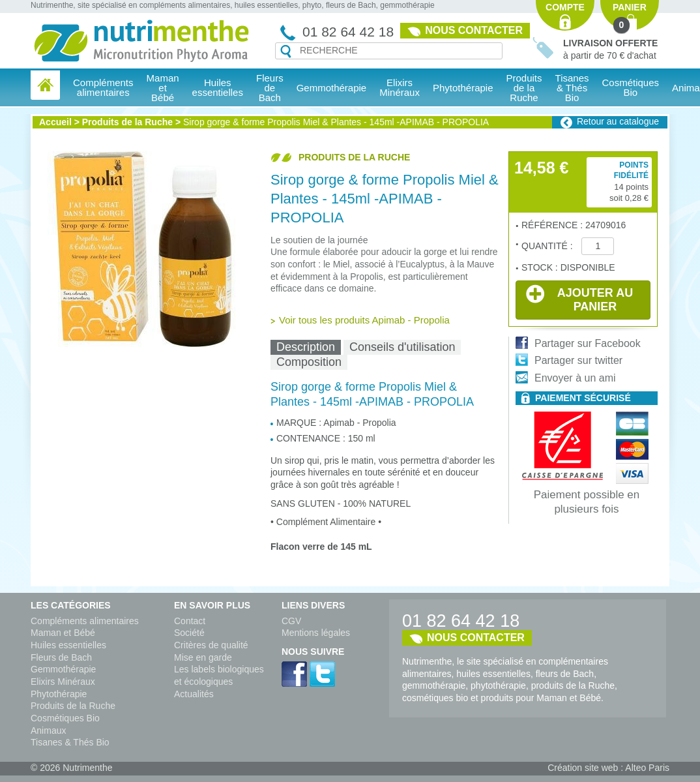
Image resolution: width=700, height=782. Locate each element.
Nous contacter (474, 30)
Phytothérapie (59, 694)
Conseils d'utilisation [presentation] (402, 347)
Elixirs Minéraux (400, 87)
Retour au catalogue (618, 121)
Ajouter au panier (579, 299)
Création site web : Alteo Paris (608, 768)
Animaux (48, 730)
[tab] (306, 347)
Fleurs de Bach (61, 657)
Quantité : (548, 246)
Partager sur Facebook (588, 343)
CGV (291, 621)
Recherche (286, 52)
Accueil (55, 122)
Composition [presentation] (309, 362)
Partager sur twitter (578, 360)
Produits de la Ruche (524, 88)
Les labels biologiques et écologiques (219, 675)
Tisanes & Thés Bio (70, 742)
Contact (190, 621)
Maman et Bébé (63, 633)
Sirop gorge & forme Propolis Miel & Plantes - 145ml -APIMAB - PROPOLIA (336, 122)
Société (189, 633)
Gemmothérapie (63, 669)
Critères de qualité (211, 645)
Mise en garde (203, 657)
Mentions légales (316, 633)
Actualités (194, 694)
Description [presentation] (306, 347)
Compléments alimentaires (85, 621)
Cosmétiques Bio (65, 718)
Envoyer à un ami (575, 378)
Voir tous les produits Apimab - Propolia (364, 320)
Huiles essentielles (68, 645)
